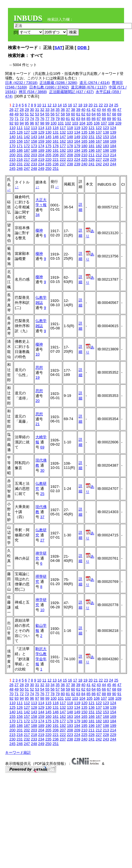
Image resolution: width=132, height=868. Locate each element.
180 (84, 146)
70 (11, 119)
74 (32, 119)
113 (34, 128)
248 (34, 169)
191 (56, 150)
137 (99, 132)
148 (70, 137)
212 (99, 155)
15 (65, 105)
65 (99, 114)
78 (53, 119)
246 (20, 169)
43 (99, 110)
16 (70, 105)
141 (20, 137)
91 (119, 119)
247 (27, 169)
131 (56, 132)
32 (42, 110)
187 (27, 150)
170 (12, 146)
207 (63, 155)
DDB (83, 47)
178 (70, 146)
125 (12, 132)
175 (49, 146)
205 (49, 155)
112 (27, 128)
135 (84, 132)
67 (109, 114)
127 (27, 132)
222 (63, 159)
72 (22, 119)
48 (11, 114)
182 (99, 146)
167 (99, 141)
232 (27, 164)
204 (41, 155)
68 (114, 114)
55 (47, 114)
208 (70, 155)
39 (78, 110)
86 (94, 119)
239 (77, 164)
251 (56, 169)
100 (54, 123)
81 (68, 119)
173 (34, 146)
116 (56, 128)
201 (20, 155)
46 (114, 110)
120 (84, 128)
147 (63, 137)
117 (63, 128)
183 (106, 146)
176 (56, 146)
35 (58, 110)
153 (106, 137)
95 (27, 123)
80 (63, 119)
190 (49, 150)
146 (56, 137)
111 (20, 128)
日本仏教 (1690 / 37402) (49, 87)
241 (92, 164)
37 (68, 110)
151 (92, 137)
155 (12, 141)
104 (82, 123)
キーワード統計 (18, 752)
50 (22, 114)
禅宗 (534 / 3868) (33, 92)
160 (49, 141)
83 (78, 119)
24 (111, 105)
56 (53, 114)
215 (12, 159)
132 (63, 132)
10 (39, 105)
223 (70, 159)
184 (113, 146)
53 (37, 114)
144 (41, 137)
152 (99, 137)
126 (20, 132)
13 (55, 105)
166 (92, 141)
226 (92, 159)
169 (113, 141)
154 (113, 137)
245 (12, 169)
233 (34, 164)
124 (113, 128)
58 (63, 114)
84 (83, 119)
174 (41, 146)
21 (96, 105)
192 (63, 150)
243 (106, 164)
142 (27, 137)
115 (49, 128)
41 (88, 110)
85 (88, 119)
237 (63, 164)
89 (109, 119)
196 (92, 150)
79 (58, 119)
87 (99, 119)
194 (77, 150)
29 (27, 110)
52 (32, 114)
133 (70, 132)
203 (34, 155)
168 (106, 141)
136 (92, 132)
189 (41, 150)
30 (32, 110)
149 (77, 137)
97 (37, 123)
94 (22, 123)
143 (34, 137)
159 (41, 141)
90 (114, 119)
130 (49, 132)
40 (83, 110)
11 (44, 105)
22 (101, 105)
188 (34, 150)
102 (68, 123)
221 (56, 159)
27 (16, 110)
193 (70, 150)
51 (27, 114)
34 (53, 110)
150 (84, 137)
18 (80, 105)
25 (116, 105)
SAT (58, 47)
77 (47, 119)
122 (99, 128)
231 (20, 164)
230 (12, 164)
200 (12, 155)
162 (63, 141)
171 (20, 146)
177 (63, 146)
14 (60, 105)
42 (94, 110)
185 (12, 150)
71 (16, 119)
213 (106, 155)
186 (20, 150)
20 (91, 105)
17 (75, 105)
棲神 (39, 230)
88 (104, 119)
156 (20, 141)
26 (11, 110)
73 (27, 119)
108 (111, 123)
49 (16, 114)
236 (56, 164)
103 (75, 123)
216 (20, 159)
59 (68, 114)
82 (73, 119)
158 (34, 141)
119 (77, 128)
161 (56, 141)
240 (84, 164)
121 (92, 128)
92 (11, 123)
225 (84, 159)
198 (106, 150)
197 (99, 150)
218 (34, 159)
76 (42, 119)
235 (49, 164)
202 (27, 155)
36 (63, 110)
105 (89, 123)
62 (83, 114)
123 (106, 128)
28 (22, 110)
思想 (39, 368)
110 (12, 128)
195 (84, 150)
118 (70, 128)
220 (49, 159)
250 (49, 169)
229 (113, 159)
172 (27, 146)
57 (58, 114)
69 (119, 114)
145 (49, 137)
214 (113, 155)
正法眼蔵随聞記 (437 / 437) (72, 92)
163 (70, 141)
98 (42, 123)
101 (61, 123)
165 (84, 141)
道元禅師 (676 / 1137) (89, 87)
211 (92, 155)
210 (84, 155)
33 (47, 110)
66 (104, 114)
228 (106, 159)
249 (41, 169)
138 (106, 132)
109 (118, 123)
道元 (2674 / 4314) (95, 83)
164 (77, 141)
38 (73, 110)
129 (41, 132)
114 (41, 128)
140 (12, 137)
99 (47, 123)
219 (41, 159)
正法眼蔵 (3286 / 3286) (58, 83)
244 (113, 164)
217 (27, 159)
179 (77, 146)
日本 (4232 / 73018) (21, 83)
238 (70, 164)
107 (104, 123)
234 (41, 164)
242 (99, 164)
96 (32, 123)
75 (37, 119)
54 (42, 114)
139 (113, 132)
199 (113, 150)
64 (94, 114)
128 (34, 132)
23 (106, 105)
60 (73, 114)
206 (56, 155)
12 (49, 105)
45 (109, 110)
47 (119, 110)
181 (92, 146)
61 (78, 114)
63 (88, 114)
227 (99, 159)
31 (37, 110)
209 (77, 155)
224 (77, 159)
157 (27, 141)
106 (97, 123)
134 (77, 132)
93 (16, 123)
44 (104, 110)
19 (85, 105)
